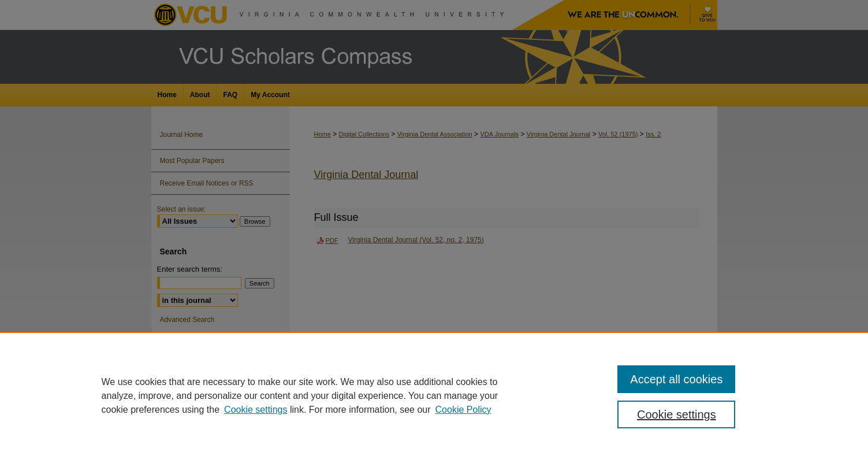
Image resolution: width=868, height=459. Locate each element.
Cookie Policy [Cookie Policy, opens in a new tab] (463, 410)
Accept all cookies (676, 379)
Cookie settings (256, 410)
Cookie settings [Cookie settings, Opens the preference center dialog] (677, 414)
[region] (434, 395)
